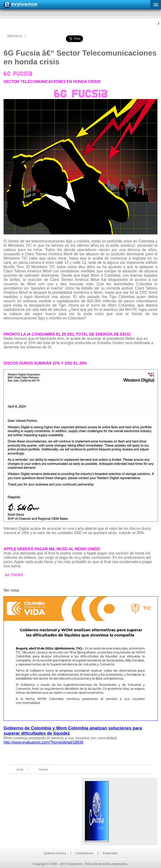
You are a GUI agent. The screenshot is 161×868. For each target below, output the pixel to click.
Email (20, 769)
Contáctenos (84, 853)
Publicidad (110, 853)
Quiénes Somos (55, 853)
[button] (156, 5)
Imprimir (44, 769)
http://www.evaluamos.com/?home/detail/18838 (43, 742)
